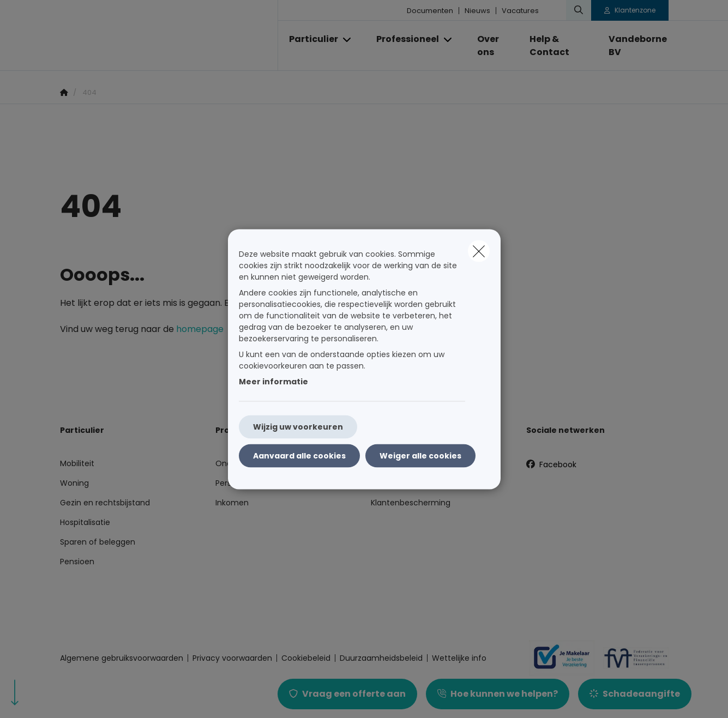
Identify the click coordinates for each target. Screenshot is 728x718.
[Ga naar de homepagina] (169, 35)
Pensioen (77, 562)
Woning (74, 483)
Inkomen (232, 503)
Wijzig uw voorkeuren (298, 426)
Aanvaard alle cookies (299, 455)
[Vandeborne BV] (633, 46)
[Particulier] (309, 39)
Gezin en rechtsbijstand (105, 503)
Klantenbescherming (411, 503)
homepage (200, 329)
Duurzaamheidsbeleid (381, 658)
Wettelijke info (459, 658)
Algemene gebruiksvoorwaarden (122, 658)
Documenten (430, 11)
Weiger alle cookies (420, 455)
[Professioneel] (404, 39)
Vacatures (520, 11)
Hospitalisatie (85, 522)
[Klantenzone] (630, 10)
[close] (479, 251)
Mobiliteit (77, 463)
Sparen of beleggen (98, 542)
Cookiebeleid (306, 658)
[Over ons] (493, 46)
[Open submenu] (348, 40)
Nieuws (477, 11)
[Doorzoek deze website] (579, 10)
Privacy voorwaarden (232, 658)
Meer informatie (273, 381)
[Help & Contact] (558, 46)
